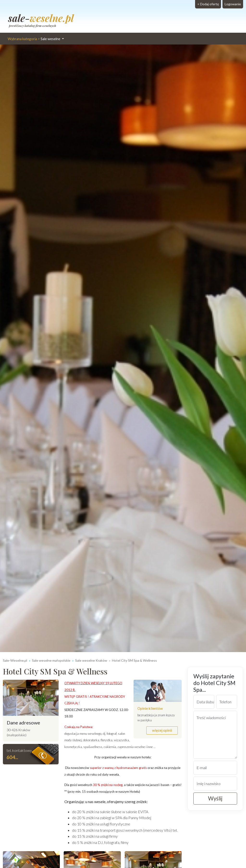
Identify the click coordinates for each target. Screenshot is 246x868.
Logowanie (233, 4)
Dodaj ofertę (208, 4)
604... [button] (12, 757)
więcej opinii (162, 730)
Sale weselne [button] (34, 39)
